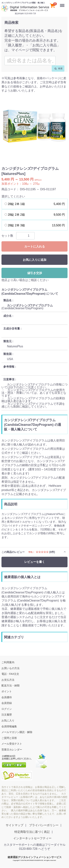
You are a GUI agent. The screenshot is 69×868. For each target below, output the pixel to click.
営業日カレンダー (12, 750)
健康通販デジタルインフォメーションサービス (35, 857)
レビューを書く (35, 562)
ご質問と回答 (9, 738)
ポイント (7, 691)
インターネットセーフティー (32, 838)
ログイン (7, 709)
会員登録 (7, 703)
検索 (59, 69)
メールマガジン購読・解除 (17, 732)
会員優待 (7, 697)
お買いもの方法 (10, 668)
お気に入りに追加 (35, 260)
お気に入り (8, 720)
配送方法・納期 (10, 686)
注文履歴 (7, 715)
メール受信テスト (12, 744)
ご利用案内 (8, 662)
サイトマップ (15, 825)
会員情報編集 (9, 726)
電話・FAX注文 (10, 674)
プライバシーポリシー (44, 825)
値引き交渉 (35, 273)
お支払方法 (8, 680)
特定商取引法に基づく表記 (32, 832)
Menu (63, 4)
